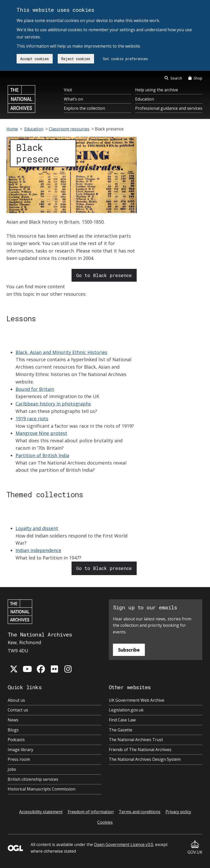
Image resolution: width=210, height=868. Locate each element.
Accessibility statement (41, 812)
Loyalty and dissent (37, 528)
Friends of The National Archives (140, 750)
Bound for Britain (35, 389)
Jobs (12, 769)
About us (16, 700)
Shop (195, 78)
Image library (20, 750)
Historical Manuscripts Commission (42, 789)
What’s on (73, 99)
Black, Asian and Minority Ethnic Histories (61, 352)
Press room (19, 759)
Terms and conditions (140, 812)
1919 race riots (32, 419)
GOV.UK (195, 848)
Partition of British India (42, 455)
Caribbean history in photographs (53, 404)
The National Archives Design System (145, 759)
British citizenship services (33, 779)
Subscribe (129, 650)
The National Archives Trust (136, 740)
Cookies (105, 822)
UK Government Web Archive (137, 700)
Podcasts (16, 740)
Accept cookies (34, 59)
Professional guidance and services (169, 108)
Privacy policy (178, 812)
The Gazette (121, 730)
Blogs (13, 730)
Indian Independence (38, 550)
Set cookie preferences (125, 59)
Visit (68, 90)
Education (145, 99)
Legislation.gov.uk (126, 710)
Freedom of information (91, 812)
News (13, 720)
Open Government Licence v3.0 (124, 844)
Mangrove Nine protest (41, 433)
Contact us (18, 710)
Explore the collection (84, 108)
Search (173, 78)
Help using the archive (157, 90)
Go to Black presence (104, 275)
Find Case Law (122, 720)
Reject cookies (76, 59)
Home (12, 129)
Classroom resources (69, 129)
